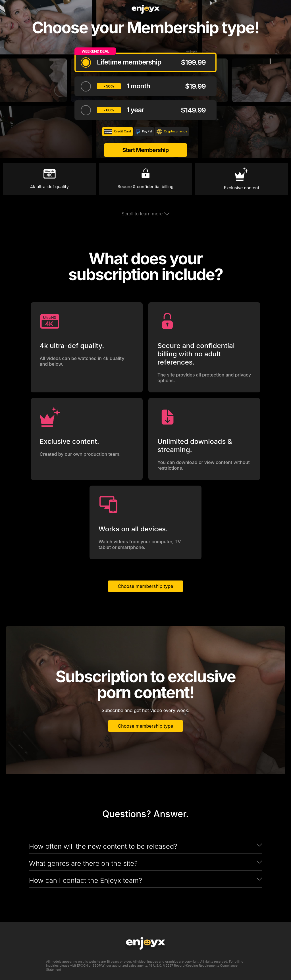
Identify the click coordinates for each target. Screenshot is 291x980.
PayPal (144, 132)
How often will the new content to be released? (103, 846)
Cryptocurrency (172, 132)
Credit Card (118, 132)
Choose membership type (146, 586)
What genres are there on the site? (83, 863)
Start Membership (145, 150)
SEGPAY (99, 966)
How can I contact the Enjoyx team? (86, 880)
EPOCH (82, 966)
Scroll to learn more (145, 214)
